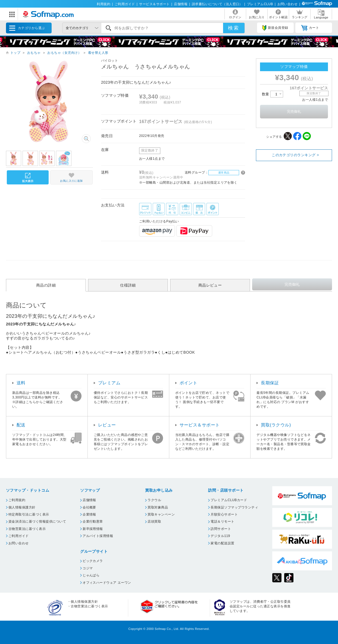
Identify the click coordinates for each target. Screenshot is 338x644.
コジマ (88, 568)
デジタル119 (220, 536)
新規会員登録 (275, 28)
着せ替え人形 (98, 53)
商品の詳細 (46, 285)
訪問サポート (221, 529)
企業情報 (89, 514)
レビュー (107, 425)
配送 (21, 425)
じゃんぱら (91, 575)
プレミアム (109, 383)
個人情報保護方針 (22, 507)
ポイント (189, 383)
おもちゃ (34, 53)
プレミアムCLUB (260, 4)
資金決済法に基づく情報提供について (37, 522)
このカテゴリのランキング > (295, 155)
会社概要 (89, 507)
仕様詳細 (128, 285)
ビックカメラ (93, 561)
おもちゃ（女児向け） (64, 53)
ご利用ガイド (125, 4)
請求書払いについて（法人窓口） (217, 4)
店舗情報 (181, 4)
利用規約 (104, 4)
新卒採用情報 (93, 529)
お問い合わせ (288, 4)
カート (310, 28)
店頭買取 (154, 522)
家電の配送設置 (222, 543)
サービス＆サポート (154, 4)
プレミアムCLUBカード (229, 500)
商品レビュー (210, 285)
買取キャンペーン (161, 514)
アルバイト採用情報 (98, 536)
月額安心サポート (224, 514)
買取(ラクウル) (276, 425)
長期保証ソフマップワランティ (234, 507)
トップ (15, 53)
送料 (21, 383)
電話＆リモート (222, 522)
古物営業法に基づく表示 (27, 529)
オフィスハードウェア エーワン (107, 583)
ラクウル (154, 500)
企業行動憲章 (93, 522)
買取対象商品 (158, 507)
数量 (273, 94)
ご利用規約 (17, 500)
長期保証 (270, 383)
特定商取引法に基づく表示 (29, 514)
